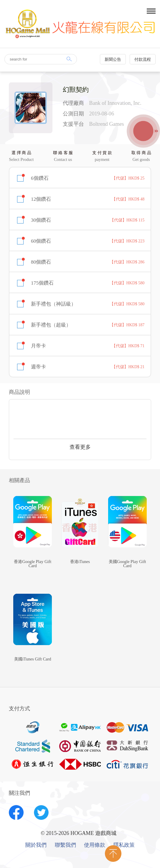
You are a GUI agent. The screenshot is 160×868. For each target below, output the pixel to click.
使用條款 (95, 845)
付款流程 (143, 59)
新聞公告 (113, 59)
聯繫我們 (65, 845)
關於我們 (36, 845)
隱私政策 (124, 845)
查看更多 (80, 447)
